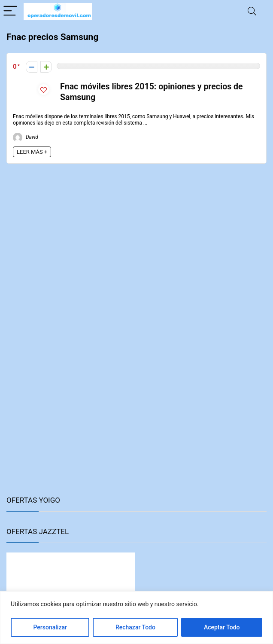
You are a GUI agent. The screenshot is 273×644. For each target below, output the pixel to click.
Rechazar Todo (135, 627)
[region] (136, 618)
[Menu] (10, 11)
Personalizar (50, 627)
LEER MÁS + (32, 152)
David (26, 137)
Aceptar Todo (222, 627)
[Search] (252, 11)
